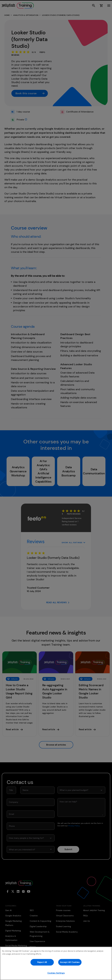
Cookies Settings (56, 973)
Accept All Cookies (70, 962)
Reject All (42, 962)
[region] (56, 963)
